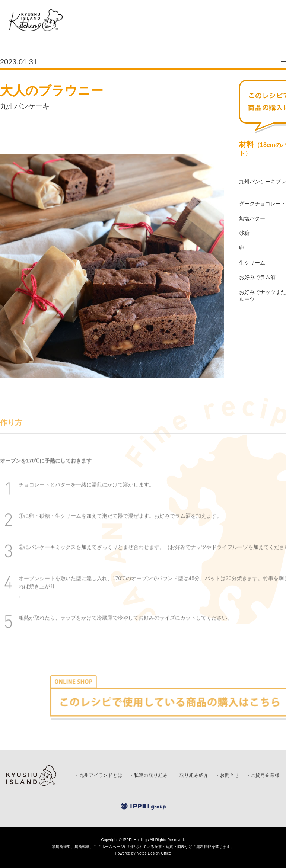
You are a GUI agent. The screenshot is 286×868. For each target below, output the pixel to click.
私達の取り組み (151, 775)
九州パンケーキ (25, 106)
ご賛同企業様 (266, 775)
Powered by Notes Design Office (143, 853)
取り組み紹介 (194, 775)
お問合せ (230, 775)
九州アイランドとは (101, 775)
